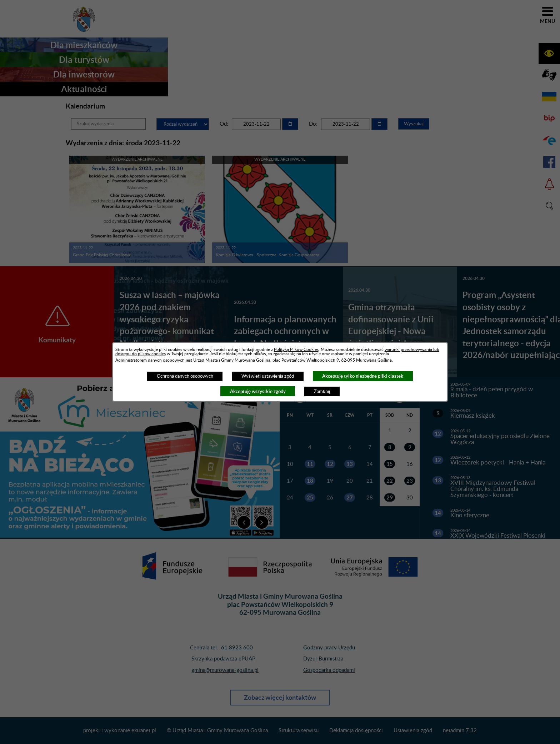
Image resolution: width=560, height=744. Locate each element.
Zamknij (322, 392)
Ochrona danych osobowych (185, 376)
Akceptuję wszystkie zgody (258, 391)
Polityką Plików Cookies (296, 350)
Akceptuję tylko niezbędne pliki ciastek (363, 376)
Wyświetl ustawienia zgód (268, 376)
